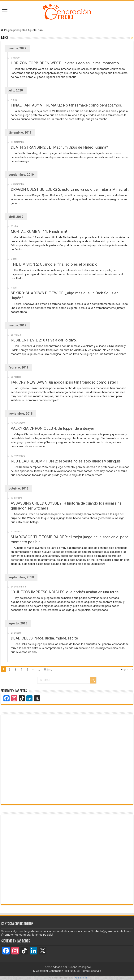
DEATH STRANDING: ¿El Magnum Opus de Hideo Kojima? (59, 147)
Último (48, 670)
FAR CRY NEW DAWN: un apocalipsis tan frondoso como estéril (64, 382)
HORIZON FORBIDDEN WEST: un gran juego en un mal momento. (65, 63)
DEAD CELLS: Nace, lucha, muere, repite (44, 638)
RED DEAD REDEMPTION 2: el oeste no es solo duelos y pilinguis (66, 461)
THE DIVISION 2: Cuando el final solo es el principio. (54, 264)
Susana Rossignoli (79, 967)
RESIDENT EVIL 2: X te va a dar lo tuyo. (44, 340)
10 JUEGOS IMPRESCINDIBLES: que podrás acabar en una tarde (65, 592)
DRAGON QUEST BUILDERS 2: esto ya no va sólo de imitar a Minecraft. (70, 189)
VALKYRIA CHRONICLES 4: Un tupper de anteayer (52, 428)
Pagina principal (12, 30)
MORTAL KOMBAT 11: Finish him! (39, 232)
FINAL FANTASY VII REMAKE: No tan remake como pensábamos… (67, 105)
